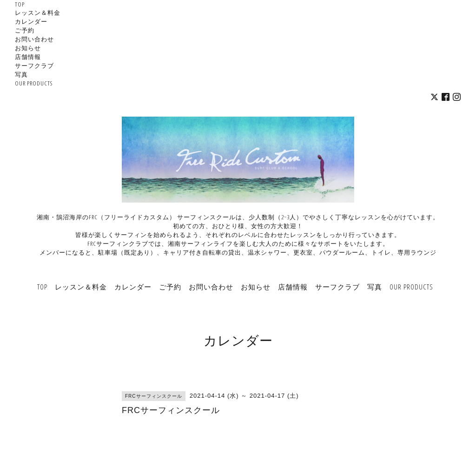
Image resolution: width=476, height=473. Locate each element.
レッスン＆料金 (38, 13)
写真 (21, 74)
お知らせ (28, 48)
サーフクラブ (34, 66)
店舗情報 (28, 57)
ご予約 (25, 30)
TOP (20, 4)
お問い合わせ (34, 39)
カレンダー (31, 21)
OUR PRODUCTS (34, 83)
